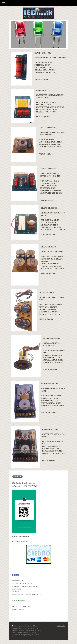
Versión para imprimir (20, 626)
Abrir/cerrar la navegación (38, 3)
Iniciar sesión (61, 626)
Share (16, 575)
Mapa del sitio (33, 626)
